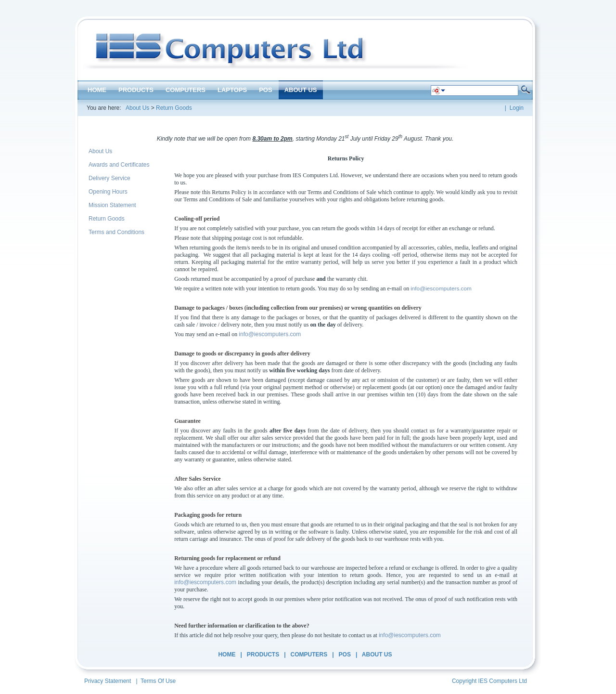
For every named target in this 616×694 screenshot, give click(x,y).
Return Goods (174, 108)
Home (227, 655)
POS (345, 655)
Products (263, 655)
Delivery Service (109, 178)
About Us (137, 108)
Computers (309, 655)
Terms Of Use (158, 681)
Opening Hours (108, 192)
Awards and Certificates (119, 165)
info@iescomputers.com (441, 288)
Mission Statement (112, 205)
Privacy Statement (108, 681)
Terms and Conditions (116, 232)
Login (517, 108)
